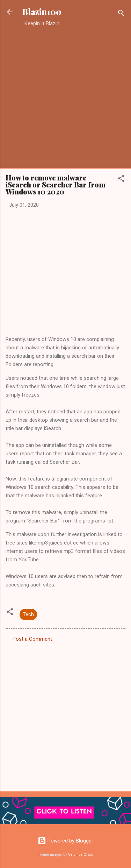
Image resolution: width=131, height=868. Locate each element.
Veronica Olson (81, 855)
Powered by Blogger (65, 841)
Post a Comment (32, 639)
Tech (28, 614)
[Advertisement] (65, 97)
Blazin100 (42, 12)
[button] (121, 180)
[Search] (121, 14)
